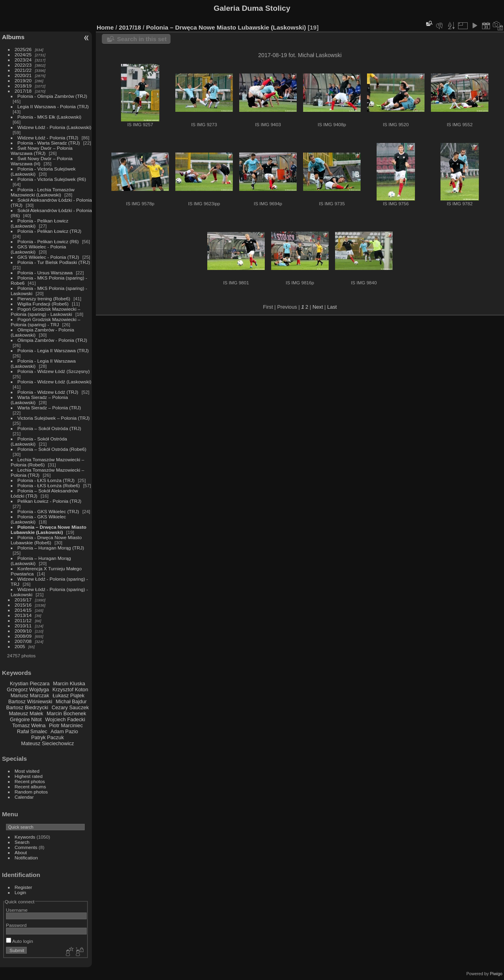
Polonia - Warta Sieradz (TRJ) (49, 143)
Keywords (25, 837)
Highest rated (29, 776)
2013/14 (23, 615)
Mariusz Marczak (30, 695)
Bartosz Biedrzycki (27, 707)
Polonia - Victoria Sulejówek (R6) (52, 179)
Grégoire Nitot (26, 719)
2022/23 (23, 65)
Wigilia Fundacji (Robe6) (43, 304)
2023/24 (23, 60)
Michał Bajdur (71, 701)
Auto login (20, 941)
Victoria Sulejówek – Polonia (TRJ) (54, 418)
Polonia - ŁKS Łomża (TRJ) (46, 480)
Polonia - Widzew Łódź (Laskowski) (55, 382)
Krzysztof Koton (70, 689)
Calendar (24, 797)
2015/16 (23, 605)
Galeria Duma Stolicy (252, 8)
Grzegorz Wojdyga (28, 689)
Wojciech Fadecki (65, 719)
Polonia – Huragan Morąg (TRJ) (51, 548)
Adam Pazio (64, 731)
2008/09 (23, 636)
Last (332, 307)
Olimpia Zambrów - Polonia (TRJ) (53, 340)
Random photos (31, 792)
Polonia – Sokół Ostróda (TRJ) (50, 428)
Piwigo (496, 974)
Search (22, 842)
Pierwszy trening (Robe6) (44, 299)
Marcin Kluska (69, 683)
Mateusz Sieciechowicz (48, 743)
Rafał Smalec (32, 731)
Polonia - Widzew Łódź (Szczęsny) (54, 371)
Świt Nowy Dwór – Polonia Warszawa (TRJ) (42, 151)
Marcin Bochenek (66, 713)
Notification (26, 858)
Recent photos (30, 781)
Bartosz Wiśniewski (30, 701)
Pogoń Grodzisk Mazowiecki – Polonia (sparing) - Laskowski (46, 311)
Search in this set (142, 39)
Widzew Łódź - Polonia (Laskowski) (55, 127)
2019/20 (23, 80)
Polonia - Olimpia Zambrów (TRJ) (53, 96)
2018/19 (23, 86)
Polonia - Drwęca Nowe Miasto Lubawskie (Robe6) (46, 540)
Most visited (27, 771)
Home (105, 27)
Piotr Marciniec (66, 725)
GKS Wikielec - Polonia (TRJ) (48, 257)
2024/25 (23, 55)
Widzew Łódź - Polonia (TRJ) (48, 138)
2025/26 (23, 49)
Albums (13, 37)
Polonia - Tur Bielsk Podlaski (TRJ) (54, 262)
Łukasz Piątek (69, 695)
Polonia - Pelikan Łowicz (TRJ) (50, 231)
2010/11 (23, 626)
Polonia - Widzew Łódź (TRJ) (48, 392)
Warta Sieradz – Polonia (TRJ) (49, 408)
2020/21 (23, 75)
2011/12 (23, 620)
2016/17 (23, 600)
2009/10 (23, 631)
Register (24, 887)
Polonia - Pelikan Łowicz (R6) (48, 241)
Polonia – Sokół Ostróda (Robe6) (52, 449)
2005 (20, 646)
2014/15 (23, 610)
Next (317, 307)
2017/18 (23, 91)
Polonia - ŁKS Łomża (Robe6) (49, 485)
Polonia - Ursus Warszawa (45, 273)
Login (21, 892)
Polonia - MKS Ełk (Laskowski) (50, 117)
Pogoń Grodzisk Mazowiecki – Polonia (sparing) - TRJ (46, 322)
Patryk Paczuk (48, 737)
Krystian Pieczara (30, 683)
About (21, 852)
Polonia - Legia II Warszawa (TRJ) (53, 350)
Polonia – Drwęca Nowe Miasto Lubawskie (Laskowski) (49, 530)
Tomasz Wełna (29, 725)
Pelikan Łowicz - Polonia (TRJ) (50, 501)
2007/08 (23, 641)
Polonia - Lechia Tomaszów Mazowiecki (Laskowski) (43, 192)
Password (16, 925)
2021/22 (23, 70)
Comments (26, 847)
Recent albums (30, 787)
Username (17, 910)
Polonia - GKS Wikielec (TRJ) (48, 511)
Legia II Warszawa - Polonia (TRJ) (53, 106)
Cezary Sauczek (70, 707)
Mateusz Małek (26, 713)
